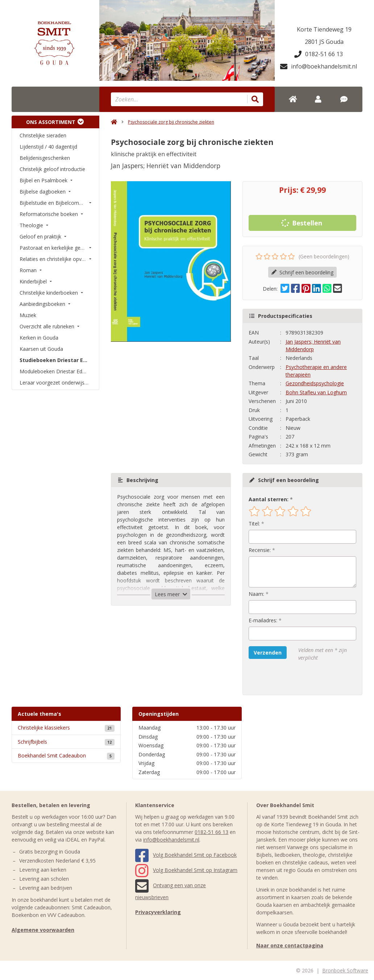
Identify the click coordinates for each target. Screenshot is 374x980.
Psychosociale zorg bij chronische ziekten (171, 122)
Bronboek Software (345, 970)
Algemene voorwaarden (43, 930)
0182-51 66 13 (319, 54)
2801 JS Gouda (324, 42)
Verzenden (268, 653)
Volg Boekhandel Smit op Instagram (186, 870)
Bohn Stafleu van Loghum (316, 392)
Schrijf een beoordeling (302, 272)
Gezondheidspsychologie (315, 383)
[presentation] (295, 678)
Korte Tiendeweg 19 (324, 29)
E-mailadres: (263, 620)
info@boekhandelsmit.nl (319, 66)
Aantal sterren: (269, 499)
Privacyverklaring (158, 912)
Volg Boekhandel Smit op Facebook (186, 855)
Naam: (256, 594)
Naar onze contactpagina (290, 945)
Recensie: (260, 550)
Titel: (254, 524)
